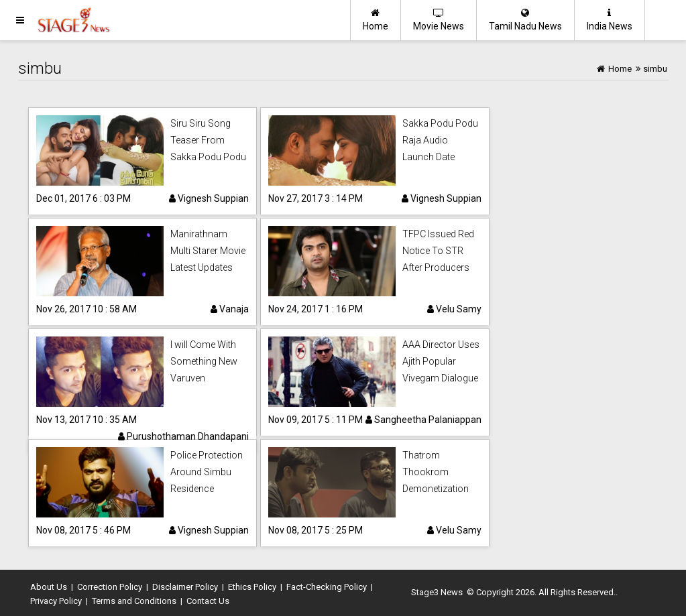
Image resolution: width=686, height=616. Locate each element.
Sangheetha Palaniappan (423, 420)
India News (610, 20)
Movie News (439, 20)
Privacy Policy (56, 601)
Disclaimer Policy (185, 587)
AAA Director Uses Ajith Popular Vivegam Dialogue (441, 361)
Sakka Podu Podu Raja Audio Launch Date (440, 140)
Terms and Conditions (134, 601)
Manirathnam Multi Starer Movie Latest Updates (208, 251)
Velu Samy (454, 309)
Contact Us (208, 601)
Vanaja (230, 309)
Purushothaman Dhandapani (183, 436)
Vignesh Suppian (209, 198)
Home (376, 20)
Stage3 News (437, 592)
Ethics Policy (252, 587)
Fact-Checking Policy (327, 587)
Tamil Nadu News (525, 20)
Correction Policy (110, 587)
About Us (49, 587)
